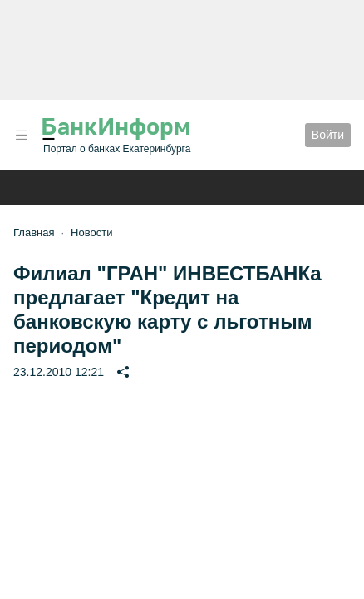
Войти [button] (328, 135)
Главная (34, 233)
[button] (22, 135)
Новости (91, 233)
